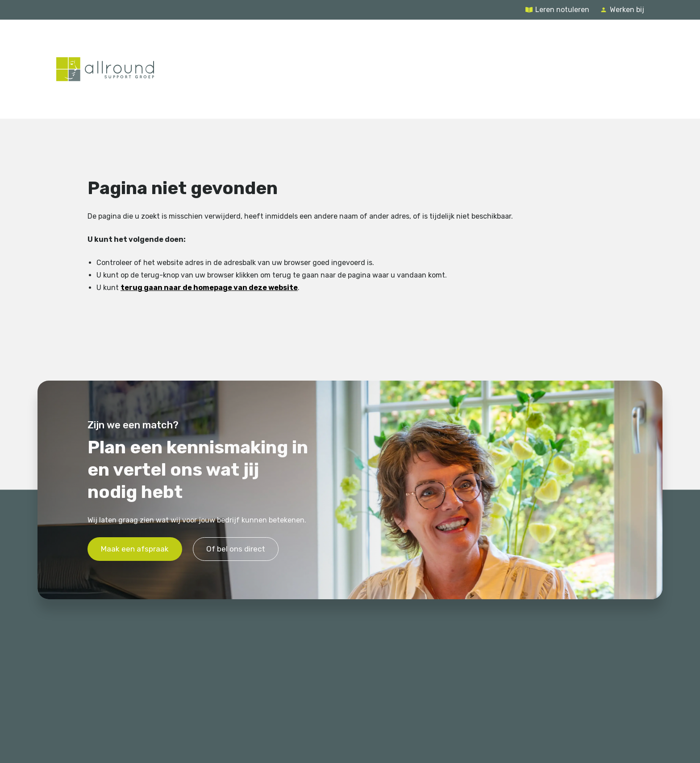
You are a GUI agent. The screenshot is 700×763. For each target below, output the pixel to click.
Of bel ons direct (236, 549)
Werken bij (627, 10)
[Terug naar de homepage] (105, 69)
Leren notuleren (562, 10)
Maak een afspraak (135, 549)
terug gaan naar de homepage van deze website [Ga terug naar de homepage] (209, 288)
